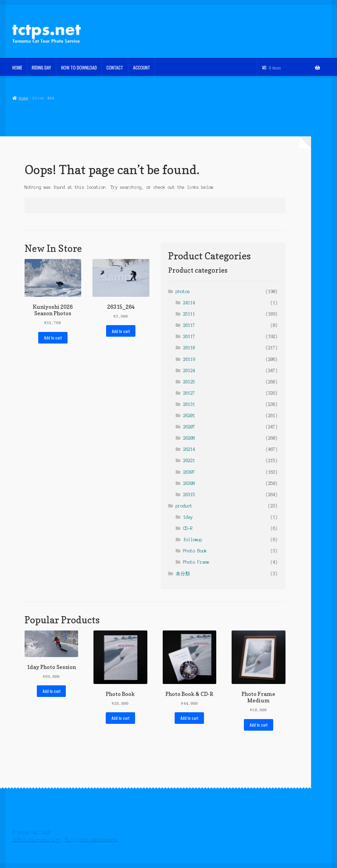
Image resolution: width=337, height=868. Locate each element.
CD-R (188, 528)
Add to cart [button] (53, 338)
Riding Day (41, 67)
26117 (189, 325)
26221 (189, 461)
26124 (189, 371)
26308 (189, 483)
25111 (189, 314)
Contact (115, 67)
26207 (189, 427)
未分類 (183, 574)
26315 (189, 495)
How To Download (79, 67)
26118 (189, 348)
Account (142, 67)
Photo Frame (196, 562)
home (17, 67)
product (184, 506)
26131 (189, 404)
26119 (189, 359)
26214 (189, 449)
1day (188, 517)
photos (183, 292)
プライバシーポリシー (36, 840)
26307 (189, 472)
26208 (189, 438)
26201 (189, 416)
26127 (189, 393)
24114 (189, 303)
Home (24, 98)
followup (193, 540)
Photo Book (195, 551)
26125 (189, 382)
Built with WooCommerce (91, 840)
